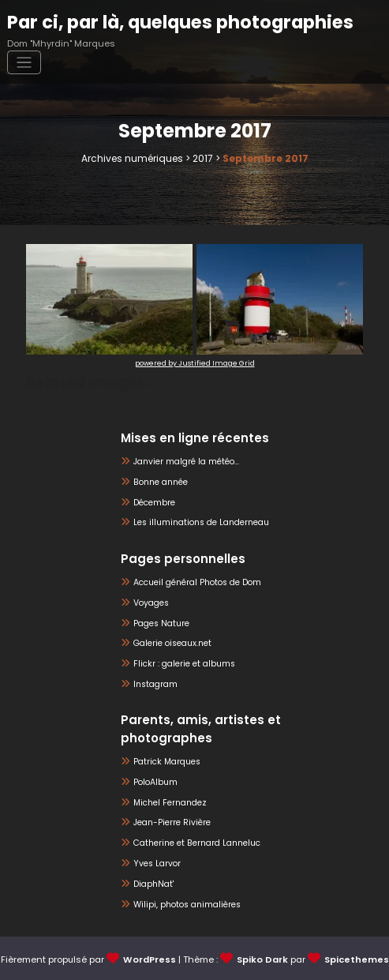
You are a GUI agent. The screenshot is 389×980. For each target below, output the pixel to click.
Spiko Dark (262, 959)
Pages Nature (161, 623)
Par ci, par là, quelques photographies (180, 22)
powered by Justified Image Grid (195, 363)
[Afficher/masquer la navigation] (24, 63)
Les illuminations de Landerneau (201, 522)
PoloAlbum (155, 781)
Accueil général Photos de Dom (197, 582)
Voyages (151, 602)
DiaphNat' (153, 883)
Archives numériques (132, 158)
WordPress (150, 959)
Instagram (155, 684)
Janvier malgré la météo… (186, 462)
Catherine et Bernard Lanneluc (197, 843)
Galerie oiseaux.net (172, 643)
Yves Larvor (157, 863)
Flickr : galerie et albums (184, 664)
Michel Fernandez (170, 802)
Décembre (154, 502)
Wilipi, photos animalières (187, 904)
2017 (203, 158)
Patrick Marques (167, 761)
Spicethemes (357, 959)
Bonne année (161, 482)
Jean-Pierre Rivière (172, 822)
